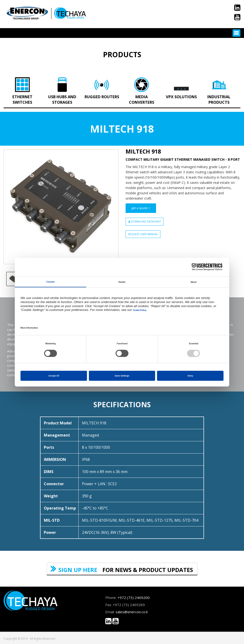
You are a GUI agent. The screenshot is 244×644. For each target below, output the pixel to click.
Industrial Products (219, 100)
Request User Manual (143, 234)
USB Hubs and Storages (62, 100)
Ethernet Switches (22, 100)
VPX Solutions (181, 97)
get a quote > (141, 208)
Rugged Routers (102, 97)
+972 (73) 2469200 (134, 598)
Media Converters (142, 100)
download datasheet (145, 222)
